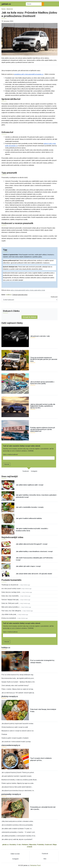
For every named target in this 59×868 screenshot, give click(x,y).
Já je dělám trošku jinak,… (9, 614)
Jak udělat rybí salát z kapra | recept (28, 566)
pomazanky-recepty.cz (11, 794)
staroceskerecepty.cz (11, 745)
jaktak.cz (5, 845)
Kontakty (13, 845)
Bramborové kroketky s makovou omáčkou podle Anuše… (19, 780)
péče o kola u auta (31, 290)
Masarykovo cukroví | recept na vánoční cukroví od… (18, 731)
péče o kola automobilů (18, 290)
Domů (3, 9)
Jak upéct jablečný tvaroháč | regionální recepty (16, 776)
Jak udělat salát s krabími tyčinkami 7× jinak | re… (17, 829)
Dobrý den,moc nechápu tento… (11, 592)
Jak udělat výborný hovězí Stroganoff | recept (32, 544)
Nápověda (33, 845)
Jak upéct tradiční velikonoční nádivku (29, 518)
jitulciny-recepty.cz (10, 696)
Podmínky (41, 845)
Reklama (25, 845)
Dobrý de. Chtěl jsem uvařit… (10, 603)
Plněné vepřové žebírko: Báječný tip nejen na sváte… (18, 783)
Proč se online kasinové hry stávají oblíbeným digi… (18, 675)
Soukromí (48, 845)
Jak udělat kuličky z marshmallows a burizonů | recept (34, 551)
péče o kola (41, 290)
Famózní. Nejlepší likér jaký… (10, 600)
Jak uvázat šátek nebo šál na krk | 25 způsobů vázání (34, 574)
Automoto (10, 9)
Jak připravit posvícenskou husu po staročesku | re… (18, 791)
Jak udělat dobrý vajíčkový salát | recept (30, 485)
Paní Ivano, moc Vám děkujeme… (12, 611)
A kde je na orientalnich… (9, 618)
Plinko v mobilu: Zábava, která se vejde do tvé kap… (18, 689)
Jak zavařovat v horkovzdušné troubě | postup (16, 742)
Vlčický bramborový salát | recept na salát (15, 727)
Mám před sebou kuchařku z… (11, 607)
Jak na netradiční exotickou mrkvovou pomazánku (17, 825)
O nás (19, 845)
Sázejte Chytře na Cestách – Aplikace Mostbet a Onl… (18, 682)
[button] (29, 39)
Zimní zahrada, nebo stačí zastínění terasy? (15, 686)
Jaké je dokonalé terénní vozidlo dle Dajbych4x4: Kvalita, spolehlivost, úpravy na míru (43, 406)
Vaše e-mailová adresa (10, 454)
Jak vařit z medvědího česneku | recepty (30, 507)
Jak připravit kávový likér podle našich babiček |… (17, 787)
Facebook (26, 471)
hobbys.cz (6, 648)
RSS (45, 859)
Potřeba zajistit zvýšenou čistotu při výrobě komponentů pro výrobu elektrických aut (43, 429)
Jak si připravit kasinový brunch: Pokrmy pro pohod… (18, 772)
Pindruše (4, 734)
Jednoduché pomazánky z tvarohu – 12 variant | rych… (19, 832)
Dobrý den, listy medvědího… (11, 596)
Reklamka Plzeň (35, 865)
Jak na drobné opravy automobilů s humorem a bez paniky (42, 383)
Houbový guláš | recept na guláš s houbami (15, 738)
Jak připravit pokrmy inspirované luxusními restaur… (18, 724)
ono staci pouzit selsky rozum (11, 588)
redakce (9, 295)
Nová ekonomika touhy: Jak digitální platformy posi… (18, 678)
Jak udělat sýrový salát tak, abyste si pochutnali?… (17, 839)
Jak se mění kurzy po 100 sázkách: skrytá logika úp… (18, 693)
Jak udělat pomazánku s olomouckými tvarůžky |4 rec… (19, 836)
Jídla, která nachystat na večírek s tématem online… (18, 821)
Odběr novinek (15, 854)
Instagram (34, 471)
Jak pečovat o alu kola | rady (40, 336)
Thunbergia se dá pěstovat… (10, 585)
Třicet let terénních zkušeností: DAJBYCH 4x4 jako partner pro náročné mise (44, 359)
